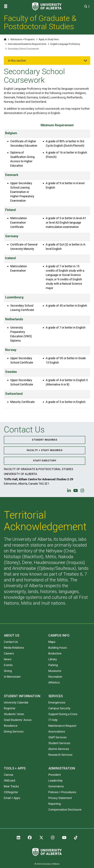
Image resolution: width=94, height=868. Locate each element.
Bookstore (55, 653)
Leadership (55, 781)
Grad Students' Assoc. (18, 720)
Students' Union (14, 714)
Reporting (55, 804)
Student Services (59, 743)
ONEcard (9, 781)
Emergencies (57, 702)
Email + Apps (12, 798)
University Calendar (16, 702)
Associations (57, 731)
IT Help (53, 720)
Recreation (55, 677)
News (8, 659)
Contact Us (11, 642)
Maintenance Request (62, 726)
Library (53, 659)
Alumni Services (59, 749)
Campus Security (59, 708)
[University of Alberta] (47, 6)
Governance (56, 786)
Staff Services (58, 737)
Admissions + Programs (23, 39)
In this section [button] (17, 61)
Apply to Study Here (49, 39)
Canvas (9, 775)
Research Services (60, 755)
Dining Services (14, 731)
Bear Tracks (11, 786)
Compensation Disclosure (65, 810)
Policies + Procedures (62, 792)
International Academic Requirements (27, 44)
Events (8, 665)
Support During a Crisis (63, 714)
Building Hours (58, 648)
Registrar (10, 708)
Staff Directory (45, 461)
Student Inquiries (45, 440)
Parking (53, 665)
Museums (55, 671)
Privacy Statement (60, 798)
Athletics (54, 682)
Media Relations (14, 648)
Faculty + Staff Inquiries (45, 450)
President (55, 775)
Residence (11, 726)
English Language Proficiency (65, 44)
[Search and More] (86, 7)
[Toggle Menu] (7, 6)
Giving (8, 671)
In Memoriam (12, 677)
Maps (52, 642)
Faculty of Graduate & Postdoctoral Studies (40, 22)
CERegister (11, 792)
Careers (9, 653)
